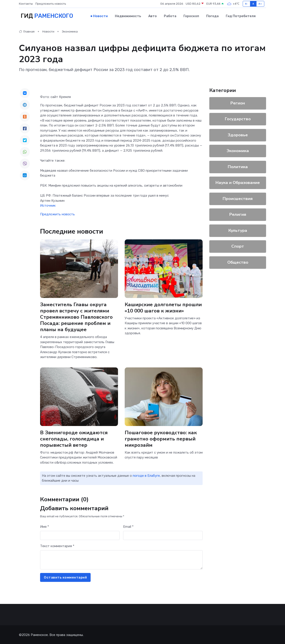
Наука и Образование (238, 182)
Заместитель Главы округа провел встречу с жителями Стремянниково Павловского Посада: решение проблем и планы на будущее (77, 316)
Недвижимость (128, 16)
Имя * (45, 526)
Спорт (238, 246)
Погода (212, 16)
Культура (238, 230)
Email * (128, 526)
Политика (238, 166)
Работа (170, 16)
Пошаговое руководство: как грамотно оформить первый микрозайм (161, 438)
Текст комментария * (57, 545)
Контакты (26, 4)
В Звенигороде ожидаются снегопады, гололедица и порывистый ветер (74, 438)
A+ (260, 4)
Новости (100, 16)
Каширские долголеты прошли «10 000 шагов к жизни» (163, 307)
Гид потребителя (241, 16)
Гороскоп (191, 16)
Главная (27, 31)
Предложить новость (51, 4)
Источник (48, 205)
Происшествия (238, 198)
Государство (238, 118)
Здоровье (238, 134)
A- (247, 4)
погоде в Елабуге (146, 475)
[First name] (80, 535)
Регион (238, 102)
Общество (238, 262)
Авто (153, 16)
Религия (238, 214)
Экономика (70, 31)
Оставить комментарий (65, 577)
